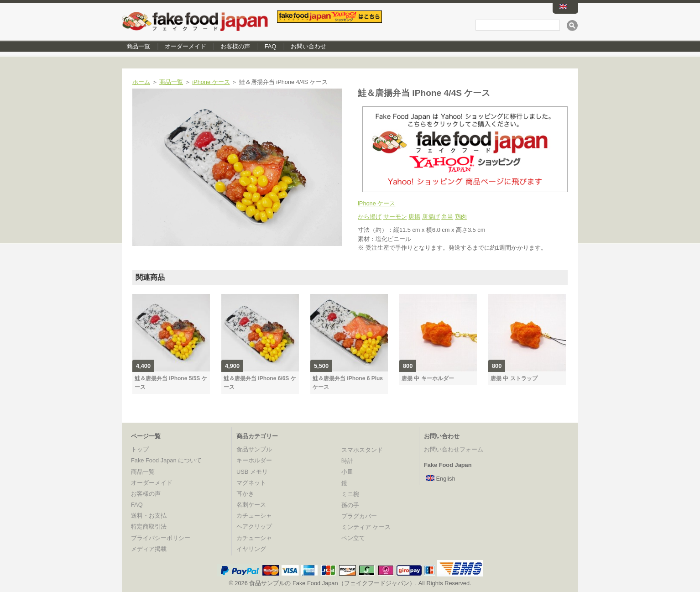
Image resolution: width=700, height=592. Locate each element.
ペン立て (353, 538)
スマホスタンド (362, 450)
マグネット (251, 483)
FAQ (271, 46)
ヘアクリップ (254, 527)
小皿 (347, 472)
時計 (347, 461)
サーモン (395, 217)
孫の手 (350, 505)
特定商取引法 (149, 527)
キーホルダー (254, 460)
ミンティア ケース (366, 527)
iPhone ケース (211, 82)
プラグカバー (359, 516)
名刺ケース (251, 505)
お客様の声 (235, 46)
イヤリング (251, 549)
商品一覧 (138, 46)
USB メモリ (252, 472)
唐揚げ (431, 217)
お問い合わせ (308, 46)
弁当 (447, 217)
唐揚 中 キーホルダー (428, 378)
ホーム (141, 82)
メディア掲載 (149, 549)
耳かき (245, 494)
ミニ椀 (350, 494)
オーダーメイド (185, 46)
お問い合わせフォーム (454, 449)
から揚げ (370, 217)
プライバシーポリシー (161, 538)
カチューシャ (254, 516)
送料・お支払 (149, 516)
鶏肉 (461, 217)
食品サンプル (254, 449)
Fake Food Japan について (166, 460)
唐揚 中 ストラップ (514, 378)
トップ (140, 449)
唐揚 (414, 217)
